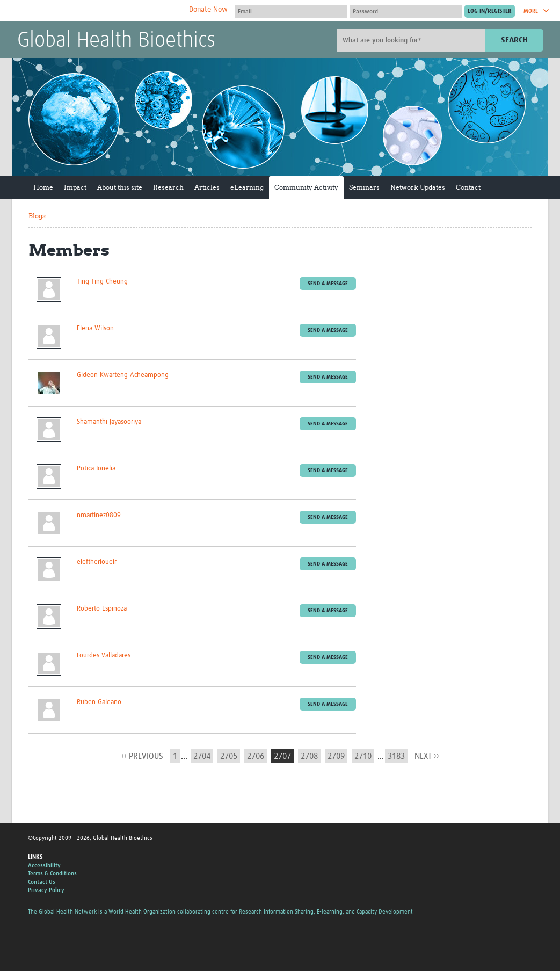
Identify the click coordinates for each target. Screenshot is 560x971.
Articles (207, 187)
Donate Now (208, 10)
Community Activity (306, 187)
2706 (256, 756)
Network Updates (418, 187)
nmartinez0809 (99, 515)
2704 (202, 756)
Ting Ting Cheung (102, 282)
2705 (229, 756)
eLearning (247, 187)
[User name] (291, 11)
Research (168, 187)
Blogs (37, 216)
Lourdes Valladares (104, 655)
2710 (363, 756)
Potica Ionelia (96, 469)
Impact (75, 187)
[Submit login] (490, 11)
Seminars (364, 187)
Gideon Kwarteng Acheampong (123, 375)
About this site (120, 187)
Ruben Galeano (99, 702)
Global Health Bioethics (116, 41)
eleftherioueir (97, 562)
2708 (309, 756)
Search (514, 40)
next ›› (427, 756)
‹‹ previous (142, 756)
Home (43, 187)
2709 (336, 756)
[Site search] (412, 40)
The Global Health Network (97, 11)
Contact (468, 187)
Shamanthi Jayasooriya (109, 422)
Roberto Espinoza (102, 609)
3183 (396, 756)
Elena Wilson (95, 328)
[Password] (406, 11)
